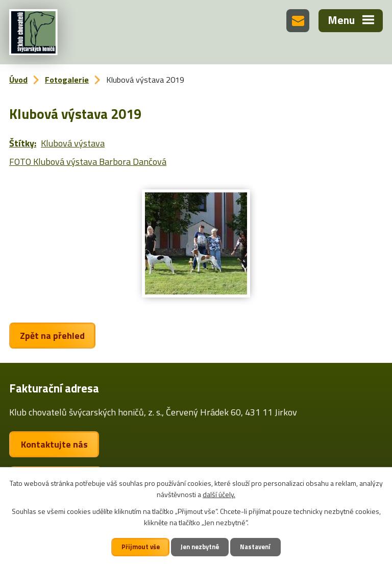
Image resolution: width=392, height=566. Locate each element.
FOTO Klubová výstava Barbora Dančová (88, 162)
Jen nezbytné (200, 547)
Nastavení (255, 547)
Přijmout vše (141, 547)
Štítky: (23, 143)
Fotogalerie (67, 80)
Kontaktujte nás (54, 444)
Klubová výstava (73, 143)
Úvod (18, 80)
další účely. (219, 494)
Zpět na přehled (52, 336)
